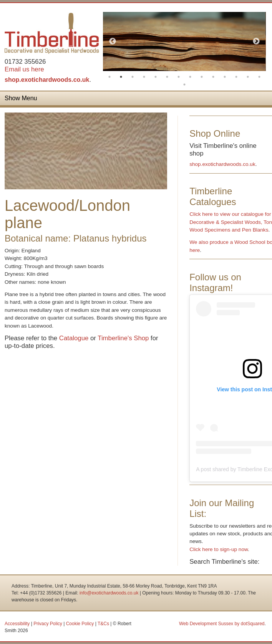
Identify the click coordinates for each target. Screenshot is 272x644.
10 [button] (213, 77)
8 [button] (190, 77)
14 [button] (259, 77)
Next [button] (256, 41)
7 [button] (179, 77)
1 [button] (109, 77)
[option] (184, 41)
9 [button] (202, 77)
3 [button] (133, 77)
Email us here (24, 69)
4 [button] (144, 77)
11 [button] (225, 77)
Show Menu (21, 98)
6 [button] (167, 77)
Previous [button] (113, 41)
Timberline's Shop (123, 338)
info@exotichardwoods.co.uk (109, 593)
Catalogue (74, 338)
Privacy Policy (48, 624)
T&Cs (103, 624)
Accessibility (17, 624)
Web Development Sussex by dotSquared (222, 624)
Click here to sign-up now (219, 549)
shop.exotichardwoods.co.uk (47, 80)
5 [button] (156, 77)
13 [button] (248, 77)
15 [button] (184, 84)
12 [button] (236, 77)
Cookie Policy (80, 624)
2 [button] (121, 77)
